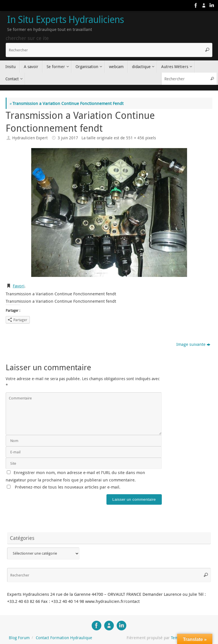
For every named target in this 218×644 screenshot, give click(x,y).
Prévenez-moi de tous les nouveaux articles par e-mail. (68, 487)
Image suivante (193, 344)
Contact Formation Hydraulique (64, 638)
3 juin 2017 (68, 138)
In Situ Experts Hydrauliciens (65, 20)
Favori (19, 286)
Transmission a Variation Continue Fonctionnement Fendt (66, 103)
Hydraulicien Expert (30, 138)
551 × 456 (135, 138)
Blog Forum (19, 638)
